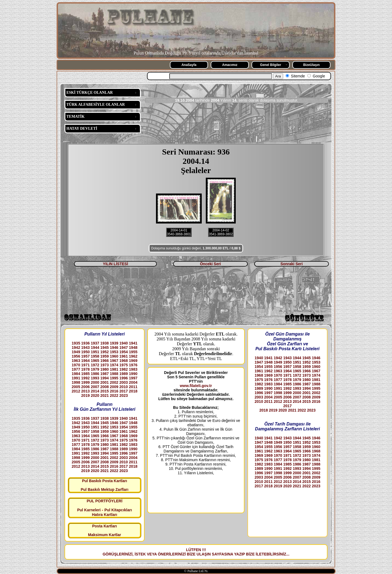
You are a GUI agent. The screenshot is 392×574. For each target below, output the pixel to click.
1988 (114, 374)
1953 (114, 352)
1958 (95, 356)
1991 (76, 378)
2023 (124, 395)
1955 (133, 352)
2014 (95, 391)
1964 (85, 361)
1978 (85, 369)
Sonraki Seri (292, 264)
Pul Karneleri (89, 510)
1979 (95, 369)
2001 (104, 382)
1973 (104, 365)
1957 (85, 356)
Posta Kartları (104, 526)
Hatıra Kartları (105, 515)
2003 (124, 382)
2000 (95, 382)
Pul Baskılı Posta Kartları (105, 481)
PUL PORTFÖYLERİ (104, 501)
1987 (104, 374)
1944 (95, 348)
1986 (95, 374)
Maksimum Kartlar (104, 535)
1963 (76, 361)
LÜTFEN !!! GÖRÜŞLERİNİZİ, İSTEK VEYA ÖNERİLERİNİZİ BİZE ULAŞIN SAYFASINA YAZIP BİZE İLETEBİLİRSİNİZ (194, 552)
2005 (76, 387)
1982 (124, 369)
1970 (76, 365)
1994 (104, 378)
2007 (95, 387)
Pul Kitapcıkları (118, 510)
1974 (114, 365)
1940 (124, 343)
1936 (85, 343)
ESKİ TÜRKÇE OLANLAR (90, 93)
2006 (85, 387)
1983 (133, 369)
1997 (133, 378)
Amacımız (230, 65)
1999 (85, 382)
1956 (76, 356)
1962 (133, 356)
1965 (95, 361)
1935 (76, 343)
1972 (95, 365)
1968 (124, 361)
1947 (124, 348)
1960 (114, 356)
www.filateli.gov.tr (196, 386)
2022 (114, 395)
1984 (76, 374)
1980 (104, 369)
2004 (133, 382)
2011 (133, 387)
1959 (104, 356)
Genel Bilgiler (270, 65)
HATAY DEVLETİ (82, 129)
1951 (95, 352)
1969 (133, 361)
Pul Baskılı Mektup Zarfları (104, 490)
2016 (114, 391)
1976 (133, 365)
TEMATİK (76, 117)
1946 (114, 348)
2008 (104, 387)
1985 (85, 374)
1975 (124, 365)
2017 (124, 391)
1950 (85, 352)
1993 (95, 378)
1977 (76, 369)
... (288, 554)
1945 (104, 348)
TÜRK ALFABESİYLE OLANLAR (96, 105)
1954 (124, 352)
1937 (95, 343)
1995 (114, 378)
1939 (114, 343)
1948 (133, 348)
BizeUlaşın (312, 65)
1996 (124, 378)
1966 (104, 361)
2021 (104, 395)
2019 (85, 395)
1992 (85, 378)
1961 (124, 356)
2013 (85, 391)
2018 (133, 391)
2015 (104, 391)
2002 (114, 382)
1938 (104, 343)
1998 (76, 382)
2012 (76, 391)
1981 (114, 369)
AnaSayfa (189, 65)
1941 (133, 343)
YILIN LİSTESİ (116, 264)
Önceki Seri (210, 264)
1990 (133, 374)
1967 (114, 361)
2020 (95, 395)
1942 (76, 348)
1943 (85, 348)
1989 (124, 374)
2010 (124, 387)
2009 (114, 387)
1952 (104, 352)
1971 (85, 365)
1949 (76, 352)
